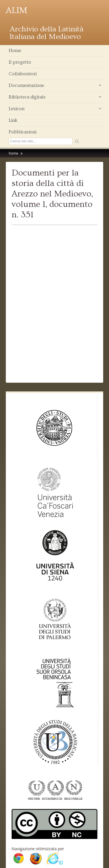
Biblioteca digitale (55, 99)
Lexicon (55, 110)
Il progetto (20, 62)
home (13, 153)
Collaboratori (23, 74)
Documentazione (55, 87)
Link (13, 120)
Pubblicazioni (23, 132)
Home (15, 51)
